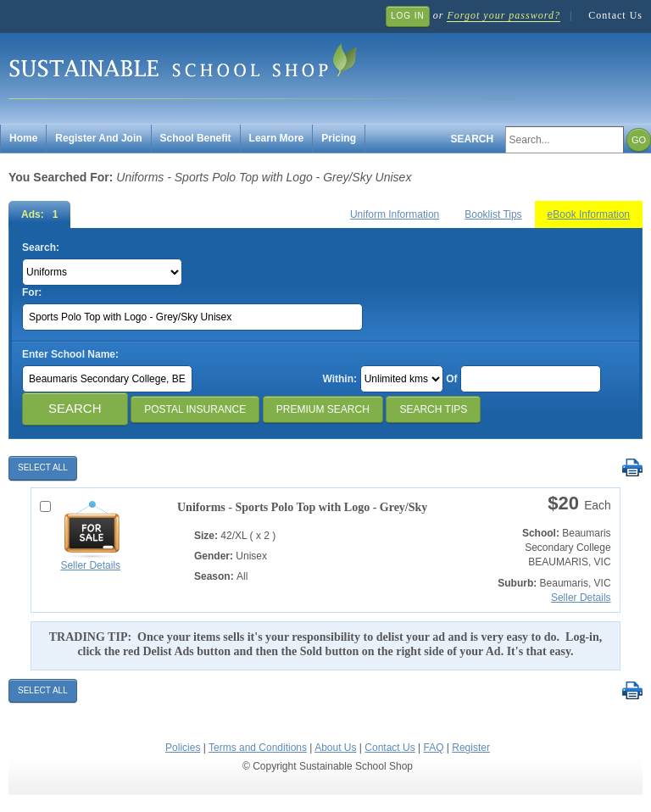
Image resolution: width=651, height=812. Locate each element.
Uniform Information (395, 214)
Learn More (277, 138)
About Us (335, 748)
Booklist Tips (493, 214)
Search (473, 139)
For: (32, 292)
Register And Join (98, 138)
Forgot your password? (503, 15)
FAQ (433, 748)
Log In (408, 16)
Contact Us (615, 15)
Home (23, 138)
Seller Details (90, 565)
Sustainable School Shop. (263, 68)
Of (451, 379)
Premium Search (323, 409)
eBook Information (589, 214)
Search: (41, 247)
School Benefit (196, 138)
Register (471, 748)
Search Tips (433, 409)
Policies (183, 748)
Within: (339, 379)
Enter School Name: (70, 354)
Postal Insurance (195, 409)
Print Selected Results (632, 468)
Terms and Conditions (258, 748)
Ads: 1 (39, 214)
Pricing (339, 138)
